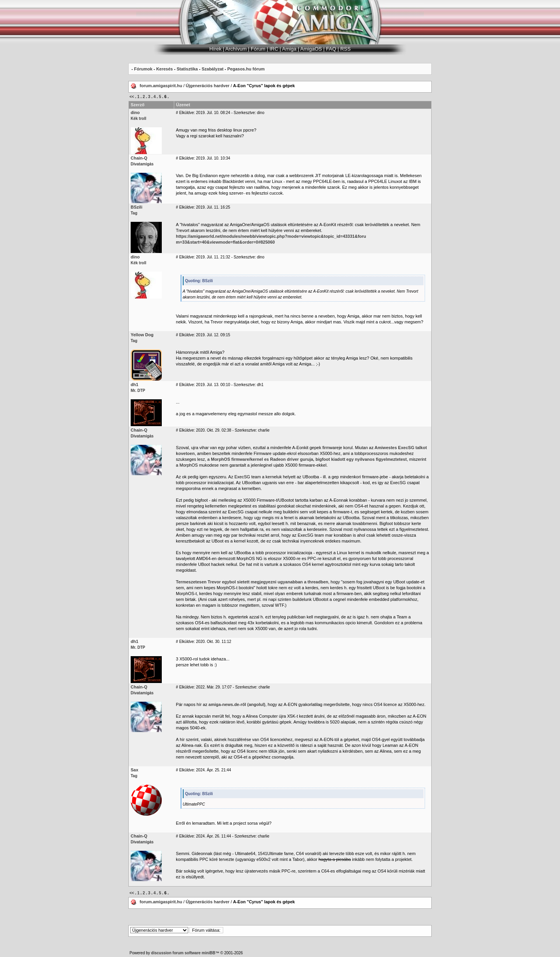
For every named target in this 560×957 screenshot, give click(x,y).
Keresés (165, 69)
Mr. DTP (138, 391)
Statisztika (187, 69)
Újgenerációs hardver (208, 86)
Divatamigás (142, 164)
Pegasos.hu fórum (246, 69)
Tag (134, 213)
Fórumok (143, 69)
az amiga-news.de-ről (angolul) (234, 704)
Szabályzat (212, 69)
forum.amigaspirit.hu (161, 86)
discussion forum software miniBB (183, 953)
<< (132, 97)
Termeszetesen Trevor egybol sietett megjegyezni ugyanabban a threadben (252, 582)
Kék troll (138, 119)
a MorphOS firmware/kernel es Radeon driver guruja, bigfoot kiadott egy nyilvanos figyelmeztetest (307, 459)
